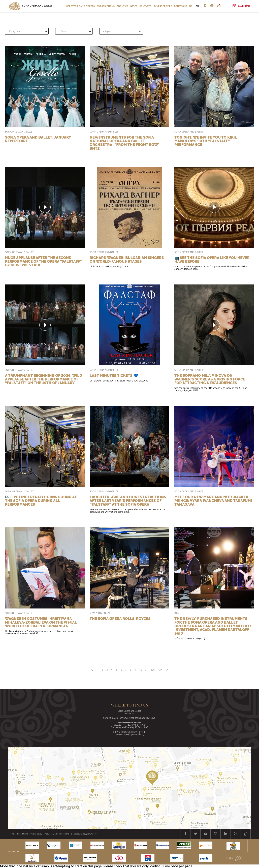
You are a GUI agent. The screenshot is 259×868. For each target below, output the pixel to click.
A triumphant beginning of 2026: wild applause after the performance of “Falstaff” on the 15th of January (44, 379)
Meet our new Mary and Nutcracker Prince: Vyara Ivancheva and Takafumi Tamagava (213, 501)
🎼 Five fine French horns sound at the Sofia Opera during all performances (41, 501)
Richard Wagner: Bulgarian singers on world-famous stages (127, 260)
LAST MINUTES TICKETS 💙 (114, 375)
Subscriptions (106, 6)
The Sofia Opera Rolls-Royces (120, 619)
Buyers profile (163, 6)
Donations (181, 6)
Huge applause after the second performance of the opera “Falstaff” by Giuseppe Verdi (43, 261)
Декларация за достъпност (84, 834)
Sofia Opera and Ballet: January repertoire (38, 139)
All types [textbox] (107, 31)
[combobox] (27, 31)
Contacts (145, 6)
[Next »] (167, 669)
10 (141, 670)
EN (197, 6)
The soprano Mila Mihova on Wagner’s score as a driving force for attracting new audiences (210, 379)
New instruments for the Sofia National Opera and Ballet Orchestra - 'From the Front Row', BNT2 (125, 143)
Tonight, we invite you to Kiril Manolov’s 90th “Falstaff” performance (206, 141)
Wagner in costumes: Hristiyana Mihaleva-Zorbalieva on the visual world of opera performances (41, 622)
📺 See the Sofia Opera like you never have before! (212, 260)
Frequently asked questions (56, 834)
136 (153, 670)
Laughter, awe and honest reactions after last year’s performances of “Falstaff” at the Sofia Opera (128, 501)
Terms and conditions (18, 834)
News (134, 6)
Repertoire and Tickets (80, 6)
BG (191, 6)
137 (160, 670)
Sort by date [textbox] (14, 31)
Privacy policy (36, 834)
